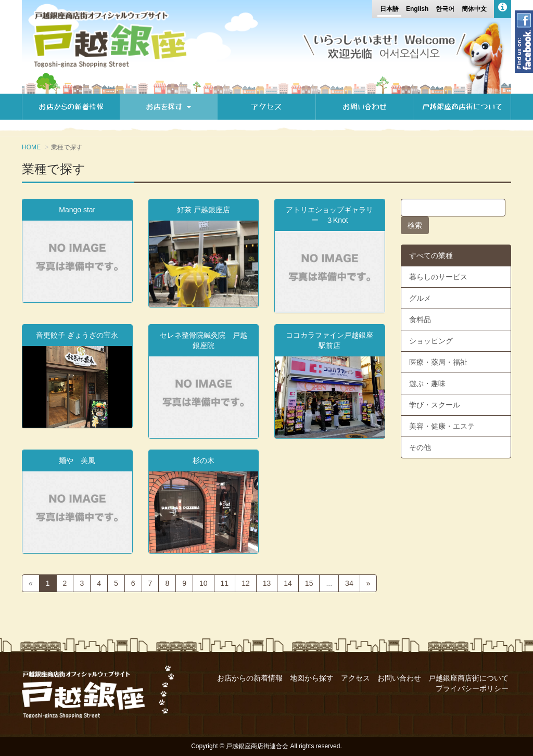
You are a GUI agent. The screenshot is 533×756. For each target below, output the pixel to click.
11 (225, 583)
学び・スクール (435, 405)
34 (349, 583)
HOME (31, 147)
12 (246, 583)
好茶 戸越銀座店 (204, 210)
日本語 (389, 9)
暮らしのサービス (438, 277)
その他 (420, 447)
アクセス (266, 107)
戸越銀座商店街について (462, 107)
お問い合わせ (365, 107)
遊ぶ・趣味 (427, 383)
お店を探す (168, 107)
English (417, 9)
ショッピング (431, 341)
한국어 (445, 9)
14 (288, 583)
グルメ (420, 298)
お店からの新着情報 (71, 107)
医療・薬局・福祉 (438, 362)
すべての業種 (431, 255)
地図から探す (312, 678)
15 (309, 583)
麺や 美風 (77, 460)
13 (267, 583)
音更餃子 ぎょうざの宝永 (77, 335)
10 (204, 583)
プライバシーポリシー (472, 688)
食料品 (420, 319)
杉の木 (204, 460)
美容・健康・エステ (442, 426)
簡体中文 (474, 9)
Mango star (77, 210)
